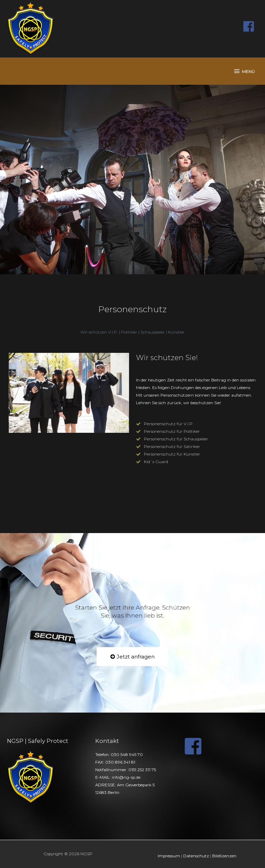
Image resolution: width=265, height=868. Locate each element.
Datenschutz (196, 856)
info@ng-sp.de (126, 777)
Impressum (169, 856)
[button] (132, 657)
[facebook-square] (196, 746)
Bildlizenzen (224, 856)
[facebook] (251, 26)
